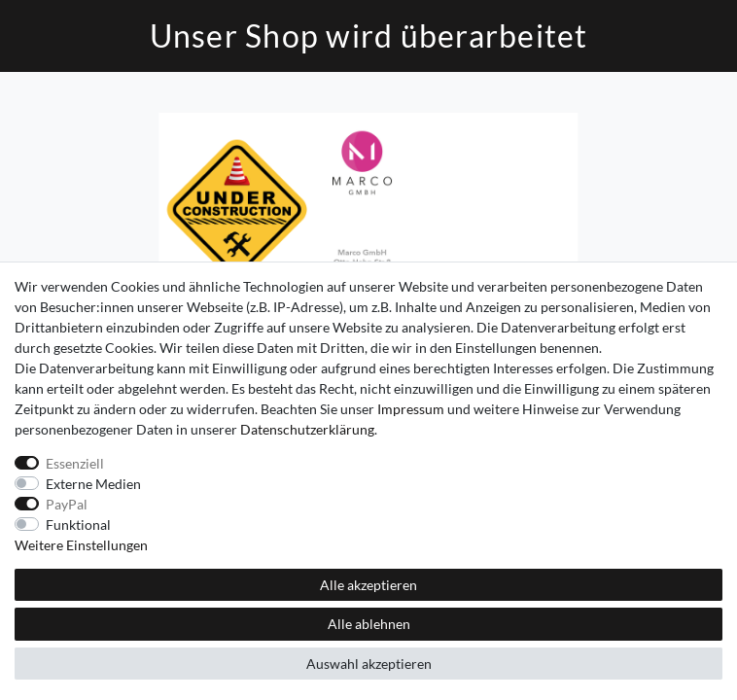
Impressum (411, 409)
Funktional (78, 525)
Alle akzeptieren (368, 585)
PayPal (67, 504)
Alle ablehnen (369, 624)
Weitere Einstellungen (81, 545)
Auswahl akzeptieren (369, 664)
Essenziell (75, 463)
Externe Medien (93, 484)
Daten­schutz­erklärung (307, 429)
